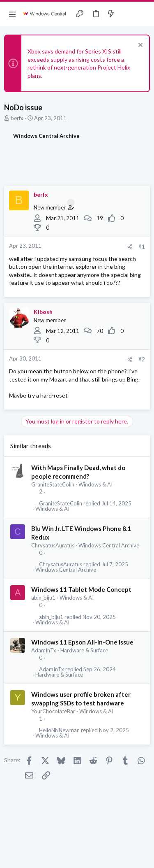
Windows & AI (95, 484)
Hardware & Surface (84, 650)
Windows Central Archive (109, 545)
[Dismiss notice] (139, 46)
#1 (142, 247)
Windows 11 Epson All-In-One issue (82, 642)
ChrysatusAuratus (53, 545)
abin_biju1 (43, 598)
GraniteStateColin (53, 484)
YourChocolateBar (53, 711)
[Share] (130, 247)
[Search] (143, 14)
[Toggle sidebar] (127, 14)
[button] (12, 14)
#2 (142, 359)
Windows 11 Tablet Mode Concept (81, 589)
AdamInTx (44, 650)
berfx (17, 118)
